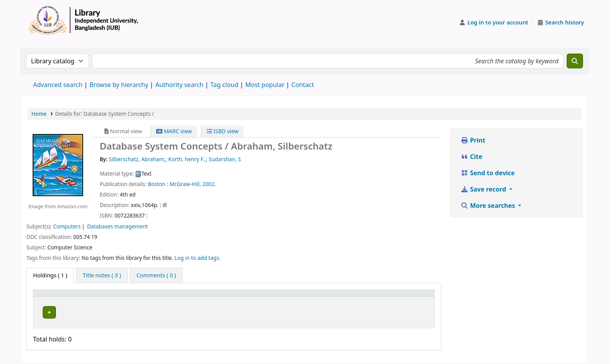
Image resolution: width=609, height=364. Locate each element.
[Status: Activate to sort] (412, 296)
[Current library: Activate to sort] (160, 296)
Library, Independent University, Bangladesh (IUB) (151, 311)
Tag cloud (224, 85)
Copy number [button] (352, 297)
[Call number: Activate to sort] (284, 296)
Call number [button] (259, 297)
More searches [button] (489, 206)
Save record (484, 189)
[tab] (102, 275)
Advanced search (58, 85)
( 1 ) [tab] (50, 275)
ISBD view (223, 131)
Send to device (488, 173)
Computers (67, 226)
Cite (472, 157)
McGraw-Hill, (185, 184)
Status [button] (402, 297)
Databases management (117, 226)
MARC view (174, 131)
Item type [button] (50, 297)
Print (473, 140)
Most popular (265, 85)
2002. (209, 184)
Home (39, 114)
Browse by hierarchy (119, 85)
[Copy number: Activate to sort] (360, 296)
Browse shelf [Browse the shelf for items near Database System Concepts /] (297, 311)
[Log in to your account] (494, 23)
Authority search (179, 85)
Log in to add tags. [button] (197, 258)
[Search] (575, 61)
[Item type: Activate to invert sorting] (58, 296)
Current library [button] (106, 297)
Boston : (158, 184)
